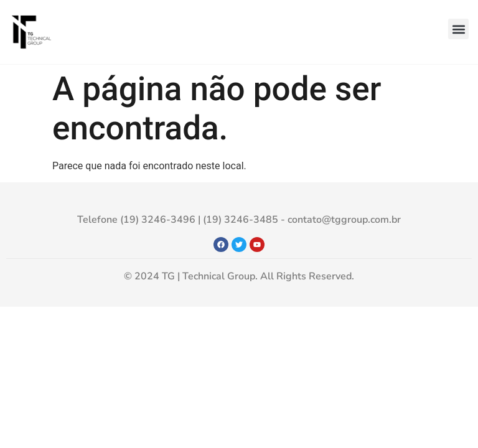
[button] (458, 29)
